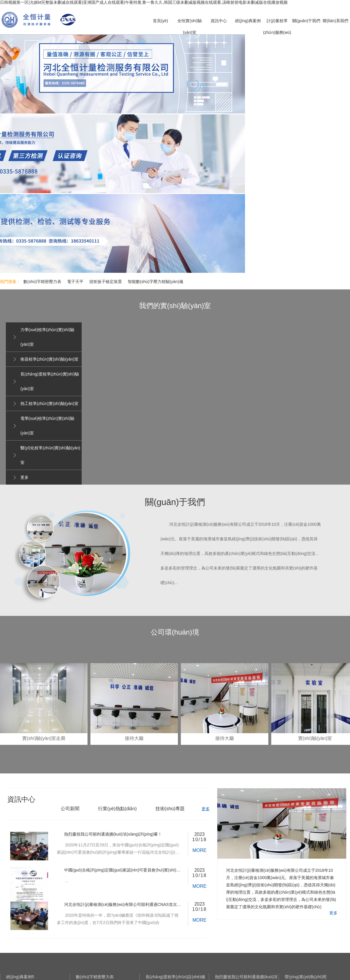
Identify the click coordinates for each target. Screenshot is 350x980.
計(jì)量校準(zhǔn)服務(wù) (277, 27)
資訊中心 (219, 21)
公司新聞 (70, 809)
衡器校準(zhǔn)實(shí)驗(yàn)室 (49, 359)
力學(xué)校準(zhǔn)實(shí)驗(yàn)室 (47, 337)
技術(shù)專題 (170, 809)
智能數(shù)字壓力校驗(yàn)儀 (155, 282)
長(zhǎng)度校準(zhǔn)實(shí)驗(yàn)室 (50, 381)
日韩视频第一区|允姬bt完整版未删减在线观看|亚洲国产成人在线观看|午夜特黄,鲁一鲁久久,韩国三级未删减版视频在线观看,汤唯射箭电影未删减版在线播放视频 (144, 2)
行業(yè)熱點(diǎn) (117, 809)
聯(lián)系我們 (335, 21)
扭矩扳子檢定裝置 (106, 282)
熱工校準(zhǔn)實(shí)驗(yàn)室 (49, 403)
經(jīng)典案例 (248, 21)
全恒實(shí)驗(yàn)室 (190, 27)
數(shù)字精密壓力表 (42, 282)
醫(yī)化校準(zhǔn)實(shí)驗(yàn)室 (50, 455)
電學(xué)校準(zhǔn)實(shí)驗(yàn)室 (47, 426)
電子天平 (75, 282)
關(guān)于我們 (306, 21)
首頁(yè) (160, 21)
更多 (24, 477)
